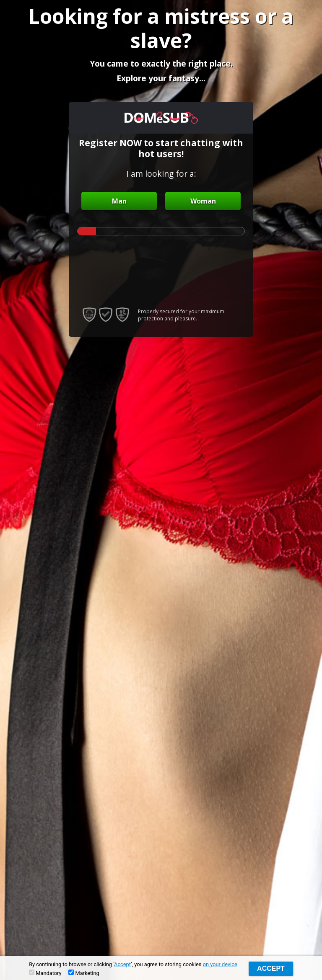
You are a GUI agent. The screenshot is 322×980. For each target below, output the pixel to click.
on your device (220, 964)
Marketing (84, 973)
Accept (122, 964)
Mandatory (45, 973)
